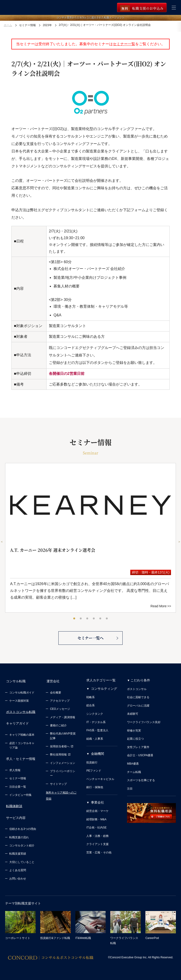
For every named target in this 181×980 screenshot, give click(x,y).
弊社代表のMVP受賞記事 (63, 738)
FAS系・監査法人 (97, 734)
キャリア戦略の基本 (22, 735)
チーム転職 (134, 775)
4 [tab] (94, 619)
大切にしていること (22, 859)
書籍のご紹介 (58, 727)
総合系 (90, 709)
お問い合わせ (18, 875)
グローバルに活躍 (138, 709)
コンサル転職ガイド (22, 694)
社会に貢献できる (138, 700)
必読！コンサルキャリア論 (22, 745)
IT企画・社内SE (96, 831)
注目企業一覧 (18, 785)
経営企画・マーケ (97, 814)
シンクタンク (95, 717)
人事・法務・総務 (97, 839)
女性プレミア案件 (138, 750)
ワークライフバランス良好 (144, 725)
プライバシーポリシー (63, 775)
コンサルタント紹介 (22, 842)
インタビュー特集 (20, 793)
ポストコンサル (137, 692)
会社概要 (56, 694)
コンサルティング (104, 692)
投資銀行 (92, 766)
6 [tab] (107, 619)
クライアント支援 (97, 848)
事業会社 (97, 806)
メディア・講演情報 (63, 719)
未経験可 (133, 717)
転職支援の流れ (19, 834)
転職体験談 (13, 804)
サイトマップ (58, 786)
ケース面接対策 (19, 702)
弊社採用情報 (60, 756)
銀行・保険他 (95, 790)
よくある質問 (18, 867)
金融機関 (97, 757)
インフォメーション (63, 765)
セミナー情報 (18, 777)
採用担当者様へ (62, 748)
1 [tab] (74, 619)
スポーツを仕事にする (141, 783)
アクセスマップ (60, 702)
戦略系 (90, 700)
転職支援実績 (18, 851)
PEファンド (94, 774)
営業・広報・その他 (99, 856)
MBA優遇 (133, 767)
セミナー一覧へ (90, 641)
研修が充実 (134, 734)
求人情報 (15, 769)
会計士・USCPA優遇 (140, 759)
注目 (130, 792)
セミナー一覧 (124, 44)
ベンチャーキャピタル (100, 782)
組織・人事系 (95, 742)
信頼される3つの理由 (23, 826)
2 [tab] (81, 619)
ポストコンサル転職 (20, 713)
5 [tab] (101, 619)
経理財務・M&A (96, 823)
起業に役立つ (135, 742)
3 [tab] (87, 619)
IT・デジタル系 (96, 725)
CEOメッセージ (60, 711)
